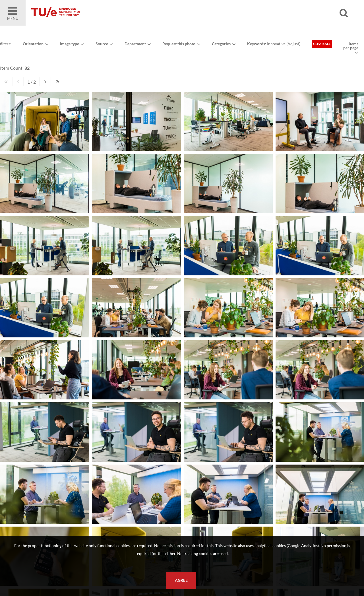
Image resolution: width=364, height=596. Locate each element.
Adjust (293, 44)
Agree (181, 580)
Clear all (322, 44)
